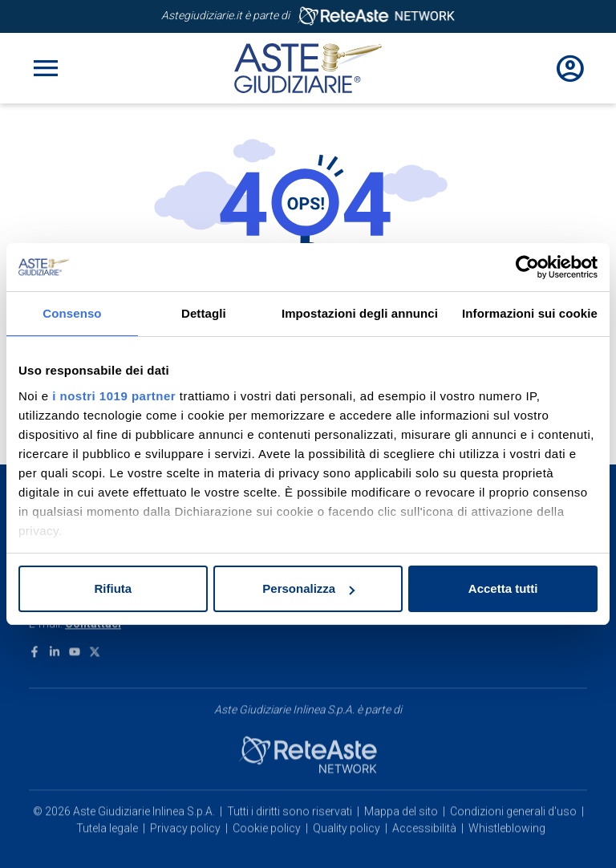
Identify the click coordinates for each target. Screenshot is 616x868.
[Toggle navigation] (46, 68)
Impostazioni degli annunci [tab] (360, 313)
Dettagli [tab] (204, 313)
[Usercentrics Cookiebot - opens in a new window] (527, 267)
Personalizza (308, 588)
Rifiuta (113, 588)
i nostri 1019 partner (114, 396)
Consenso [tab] (72, 313)
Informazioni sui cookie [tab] (530, 313)
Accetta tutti (503, 588)
